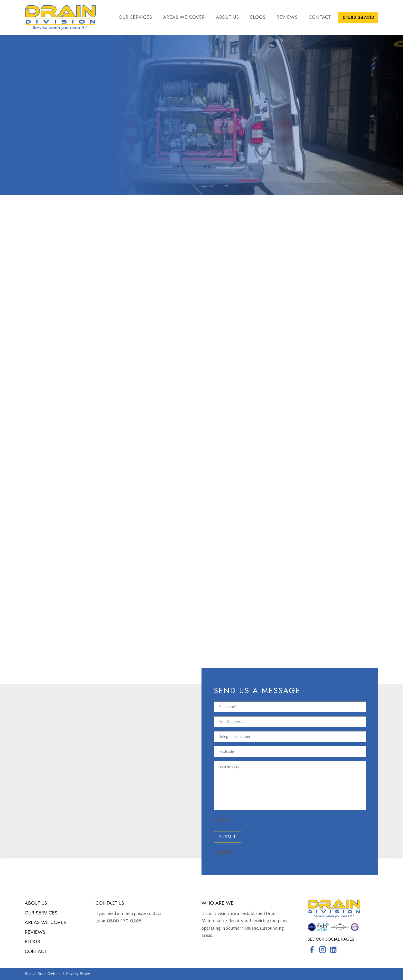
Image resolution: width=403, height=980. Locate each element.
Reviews (287, 17)
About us (227, 17)
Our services (135, 17)
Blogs (258, 17)
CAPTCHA (222, 820)
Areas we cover (184, 17)
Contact (320, 17)
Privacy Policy (78, 974)
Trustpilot (223, 852)
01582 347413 (358, 17)
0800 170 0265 (123, 921)
